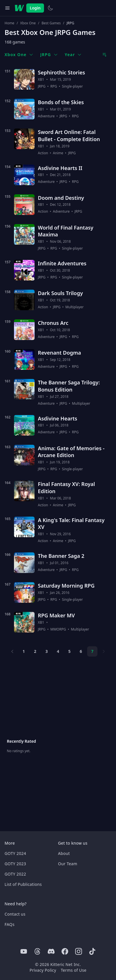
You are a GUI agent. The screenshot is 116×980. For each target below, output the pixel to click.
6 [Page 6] (81, 651)
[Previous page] (12, 651)
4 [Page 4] (58, 651)
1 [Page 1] (24, 651)
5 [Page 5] (69, 651)
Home (9, 23)
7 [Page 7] (92, 651)
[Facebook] (65, 951)
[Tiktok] (92, 951)
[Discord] (51, 951)
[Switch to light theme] (50, 8)
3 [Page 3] (47, 651)
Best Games (51, 23)
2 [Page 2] (35, 651)
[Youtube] (24, 951)
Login (35, 8)
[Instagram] (79, 951)
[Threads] (37, 951)
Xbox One (28, 23)
